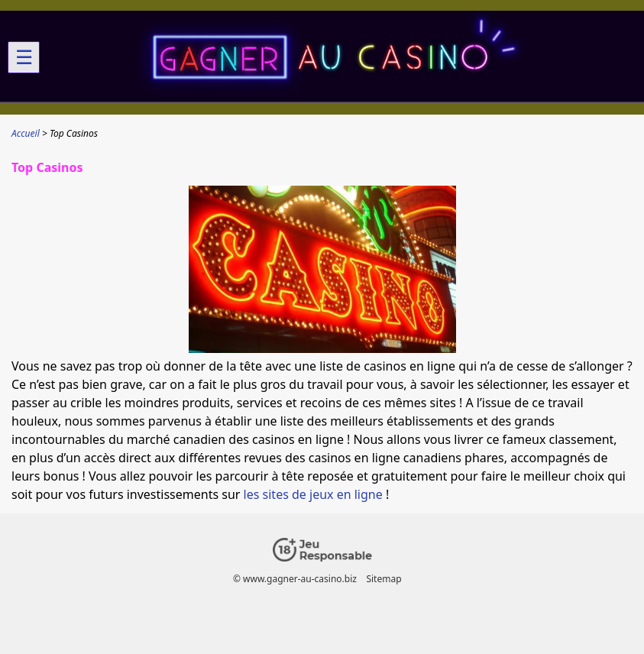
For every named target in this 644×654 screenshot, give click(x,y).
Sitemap (383, 579)
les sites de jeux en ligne (313, 494)
